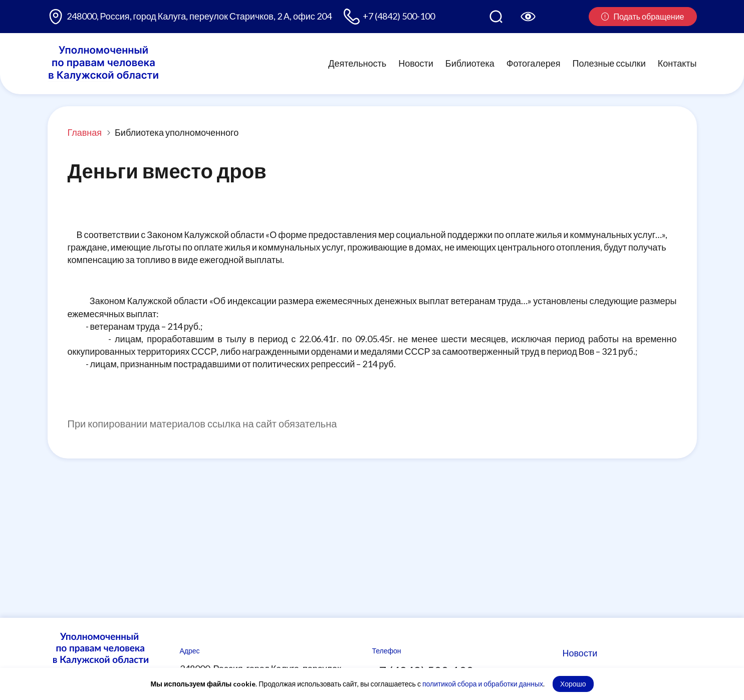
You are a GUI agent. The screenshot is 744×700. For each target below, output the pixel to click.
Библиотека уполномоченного (177, 132)
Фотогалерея (534, 63)
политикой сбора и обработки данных (483, 684)
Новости (416, 63)
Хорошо (573, 684)
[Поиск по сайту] (496, 17)
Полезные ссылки (609, 63)
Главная (85, 132)
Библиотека (470, 63)
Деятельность (357, 63)
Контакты (677, 63)
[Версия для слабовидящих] (528, 17)
